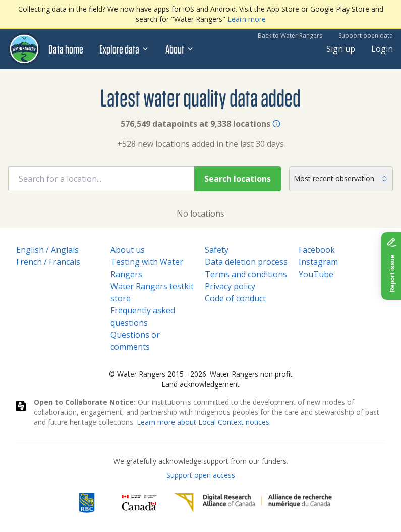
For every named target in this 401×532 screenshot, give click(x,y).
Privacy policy (230, 286)
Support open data (366, 36)
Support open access (201, 475)
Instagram (318, 262)
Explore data (124, 49)
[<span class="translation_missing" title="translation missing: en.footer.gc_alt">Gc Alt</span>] (139, 503)
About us (128, 250)
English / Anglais (47, 250)
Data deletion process (246, 262)
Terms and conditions (246, 274)
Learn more (247, 19)
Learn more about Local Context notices (203, 422)
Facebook (317, 250)
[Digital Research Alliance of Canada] (253, 503)
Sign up (341, 49)
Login (382, 49)
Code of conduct (235, 298)
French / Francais (48, 262)
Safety (217, 250)
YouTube (316, 274)
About (180, 49)
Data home (66, 49)
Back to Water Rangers (290, 36)
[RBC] (87, 503)
